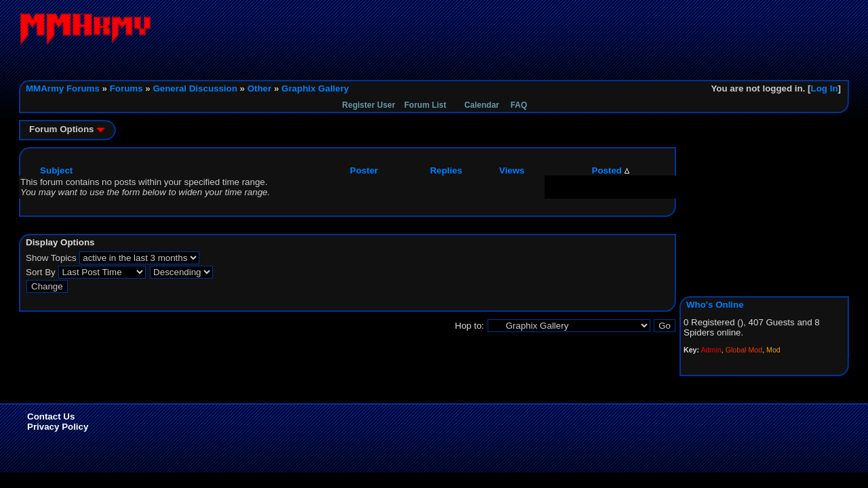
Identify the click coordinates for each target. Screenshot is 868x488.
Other (260, 88)
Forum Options (67, 129)
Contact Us (51, 416)
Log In (825, 88)
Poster (364, 170)
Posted (611, 170)
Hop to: (470, 326)
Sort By (41, 272)
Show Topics (51, 258)
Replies (446, 170)
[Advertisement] (602, 43)
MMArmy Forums (63, 88)
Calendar (482, 105)
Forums (126, 88)
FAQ (519, 105)
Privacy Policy (58, 427)
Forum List (425, 105)
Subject (56, 170)
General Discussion (195, 88)
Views (512, 170)
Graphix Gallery (315, 88)
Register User (369, 105)
